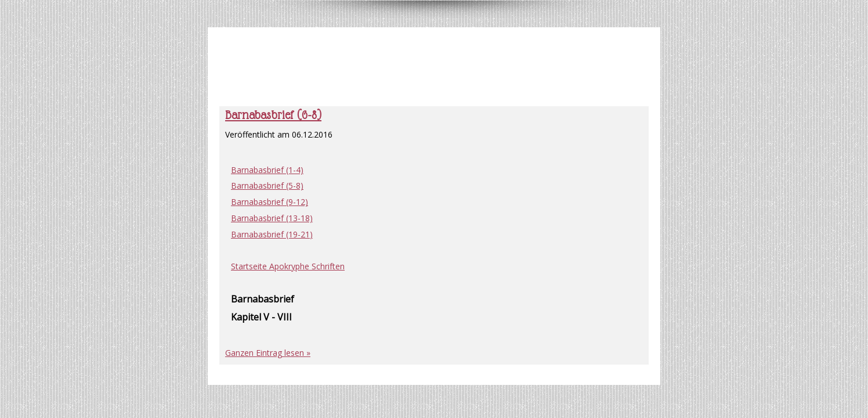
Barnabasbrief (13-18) (272, 218)
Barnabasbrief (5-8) (267, 185)
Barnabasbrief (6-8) (273, 115)
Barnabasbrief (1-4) (267, 170)
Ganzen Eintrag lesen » (268, 353)
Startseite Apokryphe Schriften (288, 266)
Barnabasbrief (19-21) (272, 234)
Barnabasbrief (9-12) (270, 202)
